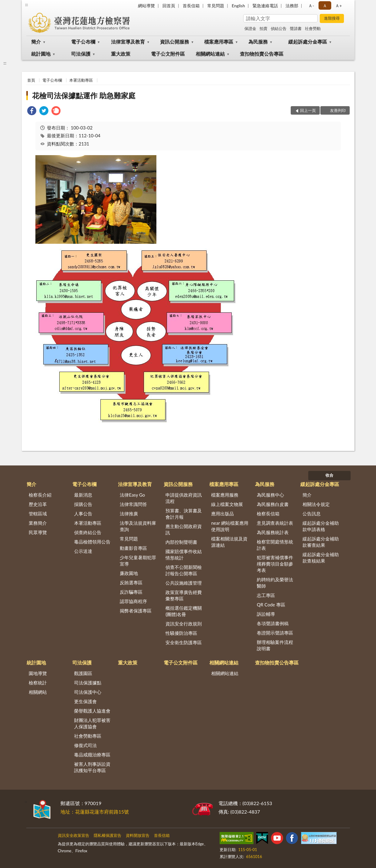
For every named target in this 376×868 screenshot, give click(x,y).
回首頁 (169, 6)
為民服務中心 (270, 495)
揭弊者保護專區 (136, 611)
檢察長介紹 (40, 495)
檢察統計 (38, 683)
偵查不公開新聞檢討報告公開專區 (184, 570)
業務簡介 (38, 523)
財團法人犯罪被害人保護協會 (92, 723)
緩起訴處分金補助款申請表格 (321, 526)
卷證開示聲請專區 (275, 633)
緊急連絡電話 (265, 6)
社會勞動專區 (88, 736)
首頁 (31, 80)
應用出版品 (222, 514)
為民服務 (258, 42)
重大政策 (121, 54)
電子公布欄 (83, 42)
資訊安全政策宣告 (74, 835)
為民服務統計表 (273, 532)
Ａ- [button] (311, 6)
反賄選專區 (131, 582)
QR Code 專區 (271, 605)
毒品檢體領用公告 (92, 542)
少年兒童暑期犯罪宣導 (138, 561)
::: (27, 5)
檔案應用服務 (225, 495)
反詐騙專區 (131, 592)
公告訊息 (312, 514)
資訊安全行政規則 (184, 624)
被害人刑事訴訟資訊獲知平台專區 (92, 767)
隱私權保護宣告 (108, 835)
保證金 (250, 28)
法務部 (292, 6)
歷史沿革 (38, 504)
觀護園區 (83, 673)
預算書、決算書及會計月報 (184, 514)
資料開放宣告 (138, 835)
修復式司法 (85, 745)
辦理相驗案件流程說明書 (275, 645)
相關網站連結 (210, 54)
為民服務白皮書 (273, 504)
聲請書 (296, 28)
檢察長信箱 (268, 514)
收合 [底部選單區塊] (329, 475)
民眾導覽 (38, 532)
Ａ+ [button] (338, 6)
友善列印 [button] (338, 110)
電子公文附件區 (168, 54)
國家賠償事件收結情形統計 (184, 555)
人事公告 (83, 514)
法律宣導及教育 (128, 42)
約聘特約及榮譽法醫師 (275, 583)
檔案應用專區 (219, 42)
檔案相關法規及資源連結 (229, 542)
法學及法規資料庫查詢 (138, 526)
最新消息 (83, 495)
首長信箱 (191, 6)
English (238, 6)
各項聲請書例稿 (273, 623)
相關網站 (38, 692)
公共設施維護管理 (184, 583)
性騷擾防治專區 (181, 633)
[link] (32, 111)
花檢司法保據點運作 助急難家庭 (84, 95)
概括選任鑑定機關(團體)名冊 (184, 611)
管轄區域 (38, 514)
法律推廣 (129, 514)
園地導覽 (38, 673)
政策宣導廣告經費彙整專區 (184, 595)
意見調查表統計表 (275, 523)
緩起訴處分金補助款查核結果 (321, 558)
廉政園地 (129, 573)
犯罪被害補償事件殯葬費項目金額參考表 (275, 564)
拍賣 (263, 28)
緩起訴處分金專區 (308, 42)
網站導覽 (146, 6)
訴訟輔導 (266, 614)
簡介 (36, 42)
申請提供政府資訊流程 (184, 498)
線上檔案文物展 (227, 504)
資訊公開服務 (175, 42)
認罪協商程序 (133, 601)
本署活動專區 (81, 80)
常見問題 (216, 6)
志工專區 (266, 595)
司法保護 (81, 54)
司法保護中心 (88, 692)
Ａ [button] (325, 6)
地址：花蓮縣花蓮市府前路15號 (95, 812)
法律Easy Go (132, 495)
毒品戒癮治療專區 (92, 755)
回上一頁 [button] (308, 110)
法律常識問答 (133, 504)
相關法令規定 (316, 504)
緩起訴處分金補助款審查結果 (321, 542)
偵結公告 (279, 28)
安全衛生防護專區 (184, 642)
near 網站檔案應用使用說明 (230, 526)
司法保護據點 (88, 683)
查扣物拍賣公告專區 (262, 54)
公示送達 (83, 551)
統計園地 (41, 54)
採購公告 (83, 504)
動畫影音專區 (133, 548)
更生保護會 (85, 701)
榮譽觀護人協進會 (92, 711)
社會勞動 (313, 28)
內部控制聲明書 (181, 542)
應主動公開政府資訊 (184, 529)
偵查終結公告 (88, 532)
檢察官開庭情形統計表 (275, 545)
